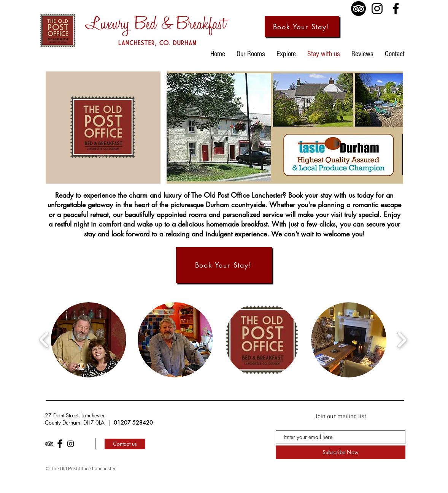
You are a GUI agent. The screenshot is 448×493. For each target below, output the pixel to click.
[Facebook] (396, 9)
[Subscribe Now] (341, 452)
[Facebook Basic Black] (60, 444)
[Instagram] (377, 9)
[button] (89, 340)
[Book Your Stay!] (302, 26)
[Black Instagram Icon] (71, 444)
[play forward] (402, 340)
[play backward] (44, 340)
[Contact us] (125, 444)
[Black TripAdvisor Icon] (49, 444)
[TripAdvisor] (358, 9)
